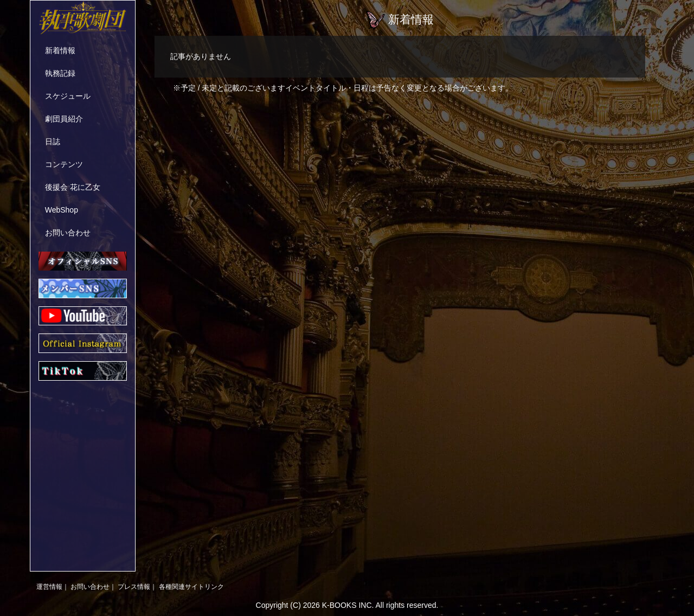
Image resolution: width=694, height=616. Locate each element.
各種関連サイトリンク (191, 587)
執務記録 (60, 73)
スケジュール (68, 96)
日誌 (53, 142)
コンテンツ (64, 164)
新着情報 (60, 50)
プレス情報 (134, 587)
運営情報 (49, 587)
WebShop (62, 210)
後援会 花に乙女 (73, 187)
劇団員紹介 (64, 119)
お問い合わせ (68, 233)
